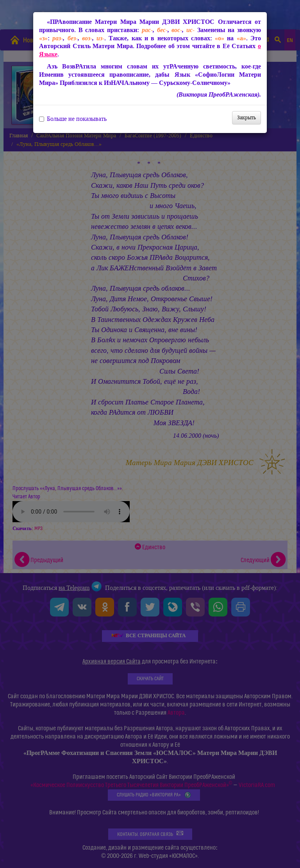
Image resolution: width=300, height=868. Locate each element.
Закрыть (246, 118)
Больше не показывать (73, 119)
